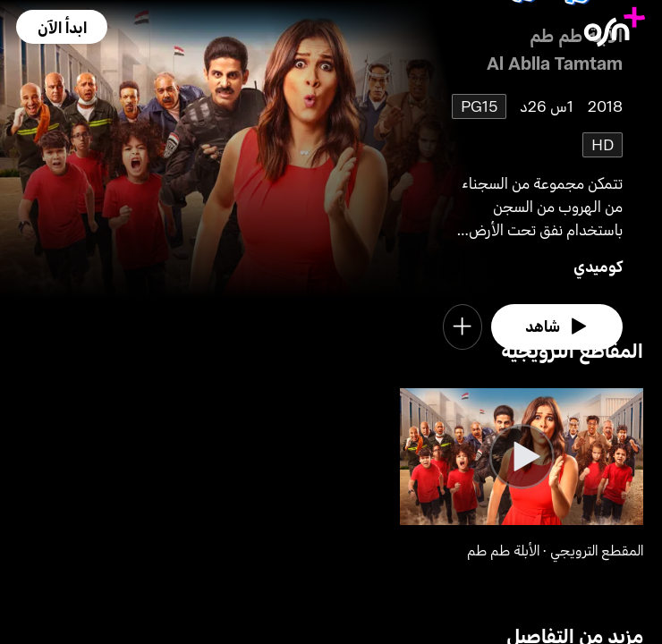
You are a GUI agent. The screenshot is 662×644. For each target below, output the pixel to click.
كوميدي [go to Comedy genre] (598, 266)
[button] (62, 27)
